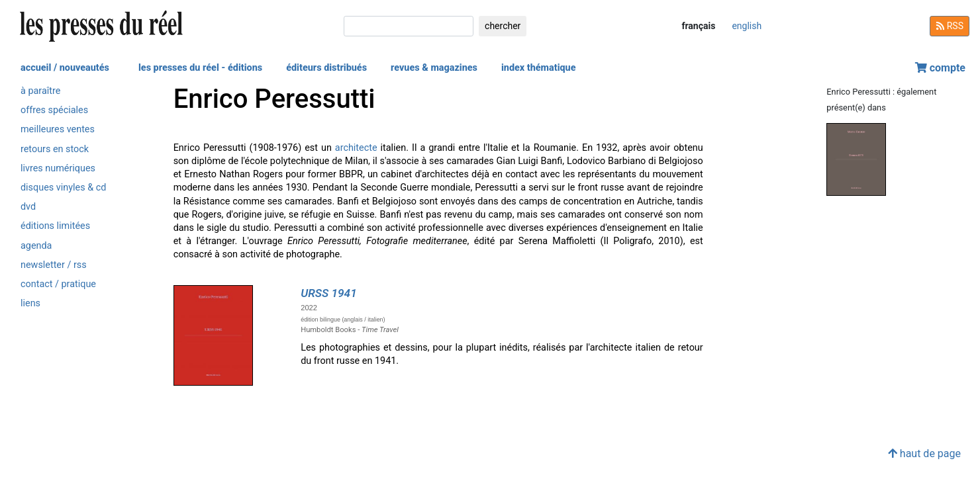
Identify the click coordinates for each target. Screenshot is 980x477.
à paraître (40, 91)
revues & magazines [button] (434, 68)
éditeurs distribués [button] (326, 68)
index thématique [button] (539, 68)
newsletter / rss (54, 265)
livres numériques (58, 168)
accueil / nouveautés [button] (65, 68)
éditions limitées (55, 226)
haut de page (924, 454)
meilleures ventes (58, 129)
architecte (356, 148)
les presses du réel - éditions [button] (200, 68)
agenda (36, 246)
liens (30, 303)
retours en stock (55, 149)
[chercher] (409, 26)
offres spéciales (54, 110)
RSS (950, 26)
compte (940, 68)
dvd (28, 207)
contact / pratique (58, 284)
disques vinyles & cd (63, 188)
